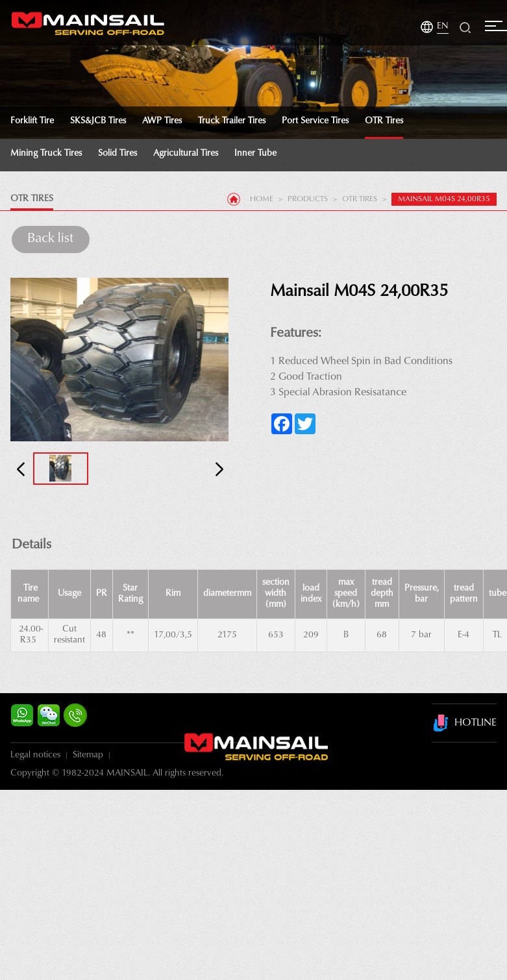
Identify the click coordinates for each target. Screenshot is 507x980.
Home (262, 199)
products (308, 199)
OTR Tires (384, 121)
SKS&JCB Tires (98, 121)
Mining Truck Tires (46, 154)
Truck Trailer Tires (232, 121)
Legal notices (35, 755)
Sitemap (88, 755)
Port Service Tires (315, 121)
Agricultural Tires (186, 154)
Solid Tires (117, 154)
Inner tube (255, 154)
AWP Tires (162, 121)
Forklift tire (32, 121)
